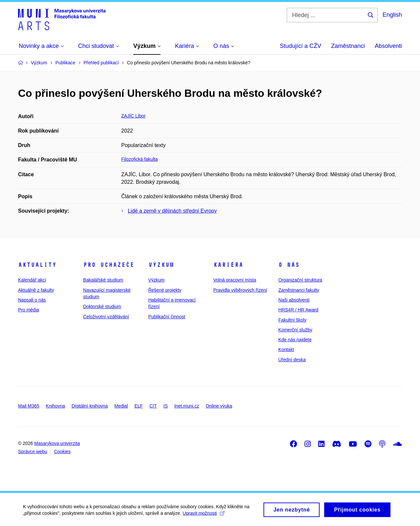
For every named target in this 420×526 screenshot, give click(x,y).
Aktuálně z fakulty (36, 290)
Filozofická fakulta (140, 159)
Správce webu (33, 452)
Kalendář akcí (32, 280)
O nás (289, 265)
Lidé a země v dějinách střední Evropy (172, 211)
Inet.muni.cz (187, 406)
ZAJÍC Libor (134, 116)
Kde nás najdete (295, 340)
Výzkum (161, 265)
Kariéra (228, 265)
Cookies (63, 452)
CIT (153, 406)
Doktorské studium (102, 306)
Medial (121, 406)
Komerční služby (295, 330)
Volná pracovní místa (235, 280)
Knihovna (55, 406)
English (392, 15)
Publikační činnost (167, 317)
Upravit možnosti (204, 516)
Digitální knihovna (90, 406)
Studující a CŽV (301, 46)
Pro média (29, 310)
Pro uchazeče (109, 265)
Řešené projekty (165, 290)
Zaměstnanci (348, 46)
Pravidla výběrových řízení (240, 290)
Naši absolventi (294, 300)
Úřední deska (292, 360)
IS (166, 406)
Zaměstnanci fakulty (299, 290)
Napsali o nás (32, 300)
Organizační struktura (300, 280)
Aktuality (37, 265)
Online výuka (219, 406)
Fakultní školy (292, 320)
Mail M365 (29, 406)
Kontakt (286, 349)
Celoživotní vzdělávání (106, 317)
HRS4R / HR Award (298, 310)
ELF (139, 406)
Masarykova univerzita (57, 443)
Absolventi (388, 46)
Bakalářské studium (103, 280)
